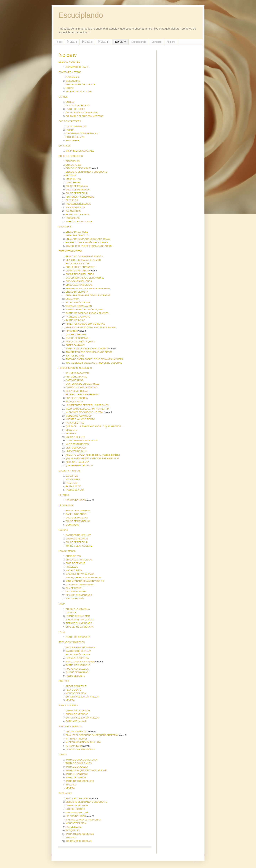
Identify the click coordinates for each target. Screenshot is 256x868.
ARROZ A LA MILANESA (78, 609)
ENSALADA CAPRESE (77, 232)
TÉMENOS (71, 434)
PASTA (62, 604)
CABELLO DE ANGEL (76, 514)
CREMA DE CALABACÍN (78, 711)
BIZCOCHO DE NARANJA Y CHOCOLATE (86, 172)
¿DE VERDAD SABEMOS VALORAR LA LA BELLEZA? (92, 458)
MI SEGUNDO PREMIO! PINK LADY (83, 742)
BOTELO (70, 102)
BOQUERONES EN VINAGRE (80, 267)
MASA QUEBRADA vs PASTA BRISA (84, 578)
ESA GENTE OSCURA (77, 398)
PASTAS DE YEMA (75, 490)
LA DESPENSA (66, 505)
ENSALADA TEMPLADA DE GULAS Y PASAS (88, 239)
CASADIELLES (73, 183)
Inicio (59, 42)
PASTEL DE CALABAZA (78, 214)
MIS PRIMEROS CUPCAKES (80, 151)
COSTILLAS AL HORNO (78, 106)
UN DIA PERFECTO (75, 437)
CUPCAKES (65, 146)
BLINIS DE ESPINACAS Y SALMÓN (83, 260)
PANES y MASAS (67, 551)
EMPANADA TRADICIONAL (79, 285)
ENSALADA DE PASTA (77, 292)
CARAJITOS (72, 476)
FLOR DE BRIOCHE (76, 563)
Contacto (156, 42)
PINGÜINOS (72, 331)
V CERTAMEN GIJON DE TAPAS (82, 441)
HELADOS (64, 495)
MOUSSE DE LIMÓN (76, 693)
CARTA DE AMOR (74, 380)
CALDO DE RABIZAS (76, 127)
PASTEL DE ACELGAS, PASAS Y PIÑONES (87, 313)
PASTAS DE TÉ (73, 486)
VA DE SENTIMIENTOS (77, 444)
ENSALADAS (65, 227)
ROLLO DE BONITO (76, 676)
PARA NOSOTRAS (75, 423)
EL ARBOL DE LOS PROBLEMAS (82, 395)
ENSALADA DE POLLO (77, 235)
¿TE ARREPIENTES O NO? (79, 466)
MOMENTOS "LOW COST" (79, 416)
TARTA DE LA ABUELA (77, 767)
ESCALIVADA (72, 299)
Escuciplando (81, 15)
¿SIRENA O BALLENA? (77, 462)
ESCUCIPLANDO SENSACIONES (75, 368)
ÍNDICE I (72, 42)
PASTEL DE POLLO (75, 109)
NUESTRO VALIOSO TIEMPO (80, 419)
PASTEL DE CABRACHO (78, 317)
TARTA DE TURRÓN (76, 778)
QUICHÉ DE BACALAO (77, 338)
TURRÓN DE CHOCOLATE (79, 222)
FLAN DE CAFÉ (74, 690)
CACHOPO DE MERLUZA (78, 535)
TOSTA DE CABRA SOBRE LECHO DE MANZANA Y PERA (94, 359)
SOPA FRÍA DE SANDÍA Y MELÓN (82, 697)
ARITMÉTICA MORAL (76, 377)
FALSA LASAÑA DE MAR (78, 303)
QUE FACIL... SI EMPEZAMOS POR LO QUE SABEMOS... (94, 426)
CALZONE (71, 613)
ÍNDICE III (104, 42)
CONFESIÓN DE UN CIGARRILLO (83, 384)
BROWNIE (71, 175)
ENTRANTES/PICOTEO (70, 251)
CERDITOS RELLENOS (77, 271)
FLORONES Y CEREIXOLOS (80, 197)
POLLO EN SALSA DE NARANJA (82, 113)
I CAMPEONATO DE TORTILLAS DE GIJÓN (87, 405)
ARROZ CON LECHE (76, 686)
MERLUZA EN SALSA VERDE (80, 662)
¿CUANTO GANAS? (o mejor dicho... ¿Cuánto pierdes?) (93, 455)
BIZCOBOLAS (73, 161)
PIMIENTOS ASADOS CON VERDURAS (85, 324)
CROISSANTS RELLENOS (79, 281)
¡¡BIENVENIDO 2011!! (76, 451)
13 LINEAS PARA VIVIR (77, 373)
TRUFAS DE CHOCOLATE (79, 92)
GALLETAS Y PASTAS (70, 471)
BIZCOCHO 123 (74, 165)
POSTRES (64, 681)
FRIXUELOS (72, 200)
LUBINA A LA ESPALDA (77, 658)
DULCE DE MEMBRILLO (78, 190)
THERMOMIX (65, 793)
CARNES (63, 97)
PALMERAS (72, 483)
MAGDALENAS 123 (75, 208)
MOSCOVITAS (73, 81)
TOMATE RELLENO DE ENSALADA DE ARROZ (89, 246)
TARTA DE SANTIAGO (77, 774)
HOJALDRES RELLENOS (78, 204)
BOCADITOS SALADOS (78, 264)
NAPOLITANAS (73, 211)
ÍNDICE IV (120, 42)
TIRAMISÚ (71, 785)
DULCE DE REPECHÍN (77, 193)
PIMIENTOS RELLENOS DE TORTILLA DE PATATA (91, 327)
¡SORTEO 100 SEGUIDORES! (81, 749)
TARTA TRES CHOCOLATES (80, 781)
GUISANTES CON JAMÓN (79, 306)
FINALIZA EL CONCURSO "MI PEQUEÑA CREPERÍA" (92, 735)
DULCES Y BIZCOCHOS (71, 156)
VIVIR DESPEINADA (76, 448)
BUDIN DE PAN (73, 179)
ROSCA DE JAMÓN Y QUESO (81, 342)
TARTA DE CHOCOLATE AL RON (82, 760)
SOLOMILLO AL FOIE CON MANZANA (85, 116)
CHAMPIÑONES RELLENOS (80, 274)
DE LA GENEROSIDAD (77, 391)
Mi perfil (171, 42)
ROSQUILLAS (73, 218)
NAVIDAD (63, 530)
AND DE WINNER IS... (77, 732)
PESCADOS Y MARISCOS (72, 642)
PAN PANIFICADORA (76, 592)
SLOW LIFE (72, 430)
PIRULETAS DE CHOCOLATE (80, 85)
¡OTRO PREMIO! (74, 746)
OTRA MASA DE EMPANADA (80, 585)
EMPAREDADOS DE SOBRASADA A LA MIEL (88, 289)
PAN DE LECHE (74, 588)
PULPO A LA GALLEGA (77, 669)
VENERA (70, 700)
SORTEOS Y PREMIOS (70, 727)
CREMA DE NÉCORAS (77, 539)
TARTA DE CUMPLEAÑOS (79, 763)
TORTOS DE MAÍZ (75, 356)
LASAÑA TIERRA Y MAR (78, 616)
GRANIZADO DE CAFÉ (77, 67)
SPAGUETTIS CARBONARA (80, 627)
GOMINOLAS (72, 77)
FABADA (70, 130)
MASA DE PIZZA (74, 570)
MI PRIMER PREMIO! (76, 739)
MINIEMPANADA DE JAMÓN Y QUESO (85, 310)
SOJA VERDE (73, 141)
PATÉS (62, 632)
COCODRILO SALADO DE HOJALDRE (85, 278)
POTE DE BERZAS (75, 137)
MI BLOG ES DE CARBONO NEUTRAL (85, 412)
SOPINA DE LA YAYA (76, 721)
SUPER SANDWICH (76, 345)
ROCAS (70, 88)
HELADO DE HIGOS (76, 500)
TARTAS (63, 755)
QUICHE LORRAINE (76, 335)
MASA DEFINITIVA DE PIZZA (80, 574)
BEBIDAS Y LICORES (69, 62)
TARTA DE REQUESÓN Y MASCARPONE (86, 770)
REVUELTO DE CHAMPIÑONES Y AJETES (87, 243)
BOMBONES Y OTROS (70, 72)
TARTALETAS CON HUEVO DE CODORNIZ (87, 349)
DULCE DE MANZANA (77, 186)
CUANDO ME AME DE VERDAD (82, 387)
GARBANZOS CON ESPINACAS (82, 133)
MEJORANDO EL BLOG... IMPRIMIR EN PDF (88, 409)
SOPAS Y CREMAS (68, 706)
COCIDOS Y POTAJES (70, 121)
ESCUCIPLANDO (74, 402)
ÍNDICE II (87, 42)
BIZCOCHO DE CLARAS (78, 168)
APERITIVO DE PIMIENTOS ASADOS (84, 256)
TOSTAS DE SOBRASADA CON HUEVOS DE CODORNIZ (94, 363)
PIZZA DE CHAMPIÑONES (79, 595)
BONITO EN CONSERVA (78, 511)
